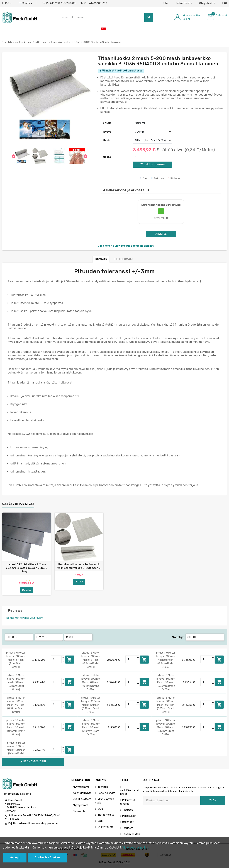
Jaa (144, 178)
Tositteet (128, 828)
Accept (15, 858)
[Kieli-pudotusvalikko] (26, 3)
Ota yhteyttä (207, 3)
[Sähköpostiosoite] (172, 801)
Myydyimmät (81, 805)
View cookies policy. (136, 848)
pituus (107, 123)
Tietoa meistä (184, 3)
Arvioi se (161, 234)
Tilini (166, 3)
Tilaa (213, 801)
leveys (107, 132)
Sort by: (178, 637)
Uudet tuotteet (82, 799)
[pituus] (152, 123)
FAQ (225, 3)
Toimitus (103, 787)
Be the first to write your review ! (25, 618)
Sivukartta (79, 811)
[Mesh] (152, 141)
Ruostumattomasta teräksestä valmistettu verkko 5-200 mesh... (79, 566)
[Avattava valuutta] (7, 3)
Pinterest (175, 178)
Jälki (100, 821)
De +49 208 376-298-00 (59, 3)
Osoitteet (128, 822)
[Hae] (106, 17)
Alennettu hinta (82, 793)
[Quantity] (56, 660)
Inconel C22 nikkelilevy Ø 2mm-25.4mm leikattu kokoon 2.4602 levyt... (27, 568)
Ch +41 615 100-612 (93, 3)
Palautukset (129, 816)
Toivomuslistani (131, 834)
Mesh (106, 141)
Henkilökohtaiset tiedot (130, 792)
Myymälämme (81, 787)
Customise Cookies (48, 858)
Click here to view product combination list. (126, 246)
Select (193, 637)
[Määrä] (152, 157)
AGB (100, 809)
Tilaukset (128, 810)
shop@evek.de (49, 824)
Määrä (107, 157)
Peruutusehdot (107, 793)
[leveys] (152, 132)
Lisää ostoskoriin (70, 659)
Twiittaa (158, 178)
